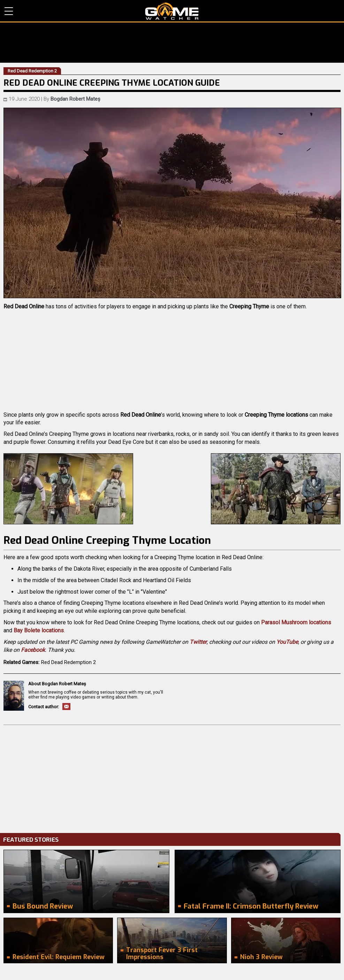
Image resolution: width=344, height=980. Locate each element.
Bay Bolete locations (39, 630)
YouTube (287, 642)
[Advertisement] (172, 777)
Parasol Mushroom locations (296, 622)
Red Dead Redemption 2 (68, 662)
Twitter (198, 642)
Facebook (33, 650)
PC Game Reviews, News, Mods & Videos (172, 11)
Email (66, 707)
